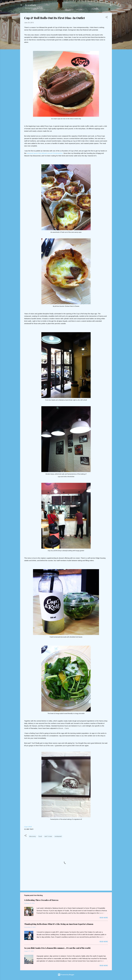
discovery (33, 836)
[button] (107, 18)
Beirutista (30, 5)
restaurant (58, 836)
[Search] (111, 6)
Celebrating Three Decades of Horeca (41, 900)
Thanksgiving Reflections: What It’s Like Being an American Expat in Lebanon (59, 924)
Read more (104, 918)
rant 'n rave (48, 836)
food (40, 836)
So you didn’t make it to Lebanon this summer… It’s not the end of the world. (57, 948)
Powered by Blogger (66, 975)
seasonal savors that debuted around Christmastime (45, 153)
